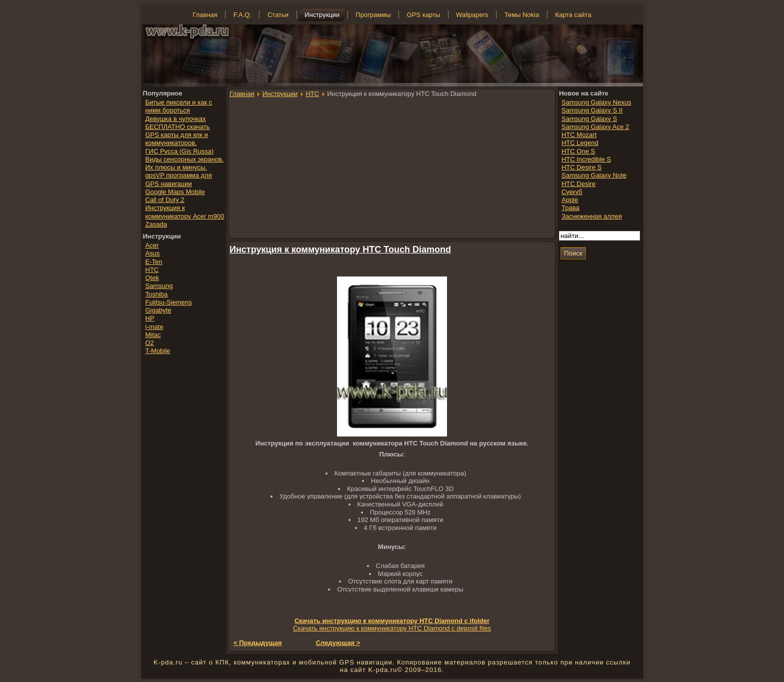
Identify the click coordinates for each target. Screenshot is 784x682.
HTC (312, 94)
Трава (570, 208)
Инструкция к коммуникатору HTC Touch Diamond (340, 249)
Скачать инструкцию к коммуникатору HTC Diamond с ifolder (392, 621)
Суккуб (572, 192)
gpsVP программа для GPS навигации (179, 179)
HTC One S (578, 151)
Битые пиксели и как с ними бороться (179, 106)
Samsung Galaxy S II (592, 110)
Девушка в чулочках (176, 119)
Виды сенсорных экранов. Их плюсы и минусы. (185, 163)
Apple (570, 200)
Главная (242, 94)
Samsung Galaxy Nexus (596, 102)
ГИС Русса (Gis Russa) (180, 151)
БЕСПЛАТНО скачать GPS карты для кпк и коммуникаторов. (178, 135)
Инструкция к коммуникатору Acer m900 (185, 212)
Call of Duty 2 (165, 200)
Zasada (156, 224)
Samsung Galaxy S (589, 119)
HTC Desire (578, 184)
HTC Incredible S (586, 159)
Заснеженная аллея (592, 216)
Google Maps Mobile (175, 192)
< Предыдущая (258, 643)
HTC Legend (580, 143)
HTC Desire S (581, 167)
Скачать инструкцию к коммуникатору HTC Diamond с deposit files (392, 628)
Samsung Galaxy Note (594, 175)
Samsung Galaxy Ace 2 (595, 127)
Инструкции (280, 94)
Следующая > (338, 643)
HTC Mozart (579, 135)
